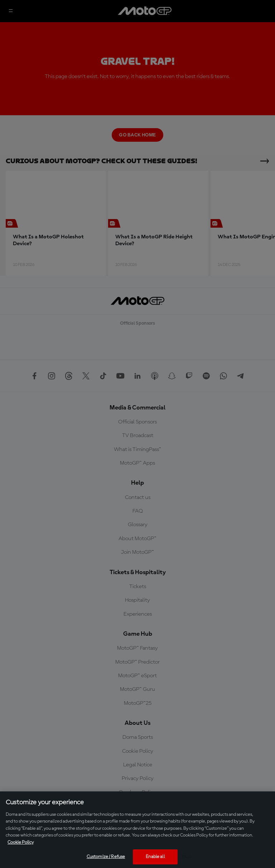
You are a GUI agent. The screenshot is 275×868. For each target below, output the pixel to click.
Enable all (155, 857)
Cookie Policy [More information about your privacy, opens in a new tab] (21, 842)
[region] (137, 830)
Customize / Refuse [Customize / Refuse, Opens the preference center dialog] (106, 857)
